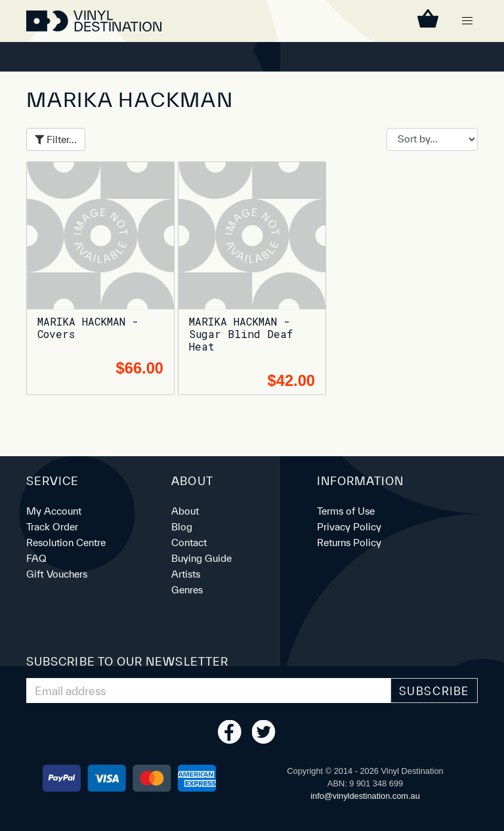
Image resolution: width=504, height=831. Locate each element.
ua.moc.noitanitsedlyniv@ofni (365, 796)
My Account (54, 511)
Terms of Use (346, 511)
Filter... (56, 139)
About (185, 511)
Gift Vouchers (57, 574)
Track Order (52, 527)
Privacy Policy (349, 527)
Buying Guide (201, 558)
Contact (189, 543)
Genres (187, 590)
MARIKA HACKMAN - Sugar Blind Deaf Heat (241, 334)
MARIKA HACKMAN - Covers (88, 328)
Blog (182, 527)
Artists (186, 574)
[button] (467, 21)
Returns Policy (349, 543)
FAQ (36, 558)
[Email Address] (209, 691)
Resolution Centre (66, 543)
